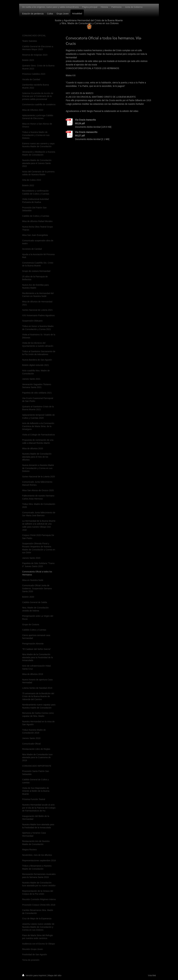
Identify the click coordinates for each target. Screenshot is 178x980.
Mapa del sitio (55, 975)
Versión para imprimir (34, 975)
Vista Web (152, 975)
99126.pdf (80, 123)
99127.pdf (80, 135)
